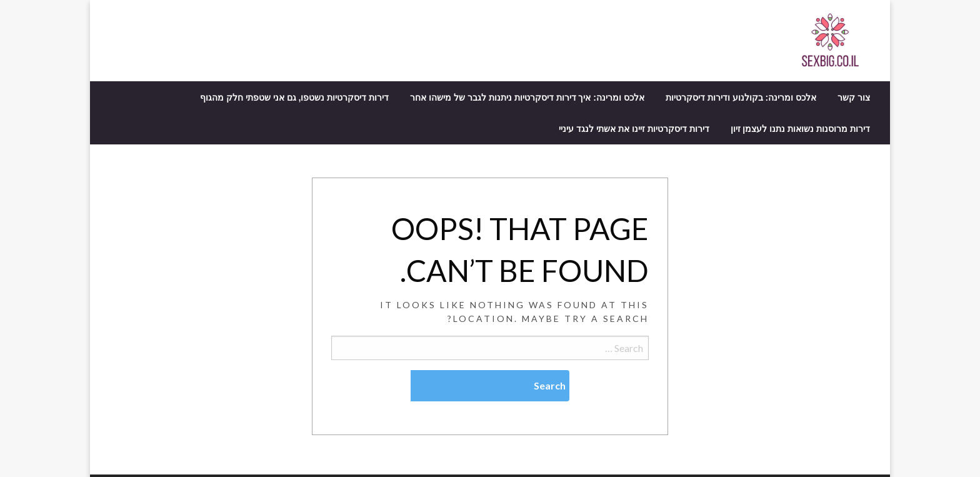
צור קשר (854, 98)
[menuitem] (854, 98)
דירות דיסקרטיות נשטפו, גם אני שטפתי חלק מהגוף (294, 98)
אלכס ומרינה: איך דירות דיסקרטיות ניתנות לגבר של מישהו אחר (527, 98)
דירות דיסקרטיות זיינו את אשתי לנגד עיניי (634, 129)
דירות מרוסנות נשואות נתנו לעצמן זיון (800, 129)
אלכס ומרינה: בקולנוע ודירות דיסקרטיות (741, 98)
